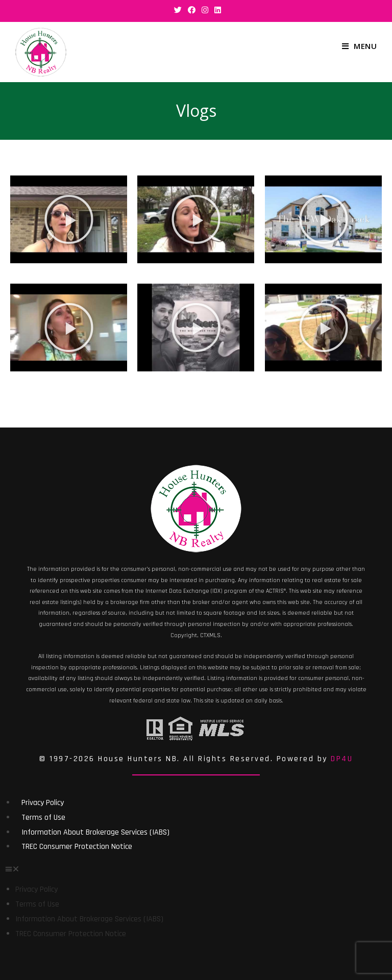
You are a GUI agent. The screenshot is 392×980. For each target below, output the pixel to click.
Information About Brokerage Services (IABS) (95, 832)
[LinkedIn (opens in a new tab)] (216, 10)
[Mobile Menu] (359, 46)
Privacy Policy (43, 803)
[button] (69, 219)
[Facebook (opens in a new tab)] (192, 10)
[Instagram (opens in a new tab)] (205, 10)
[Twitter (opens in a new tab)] (178, 10)
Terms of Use (43, 818)
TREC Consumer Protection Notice (77, 847)
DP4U (342, 759)
